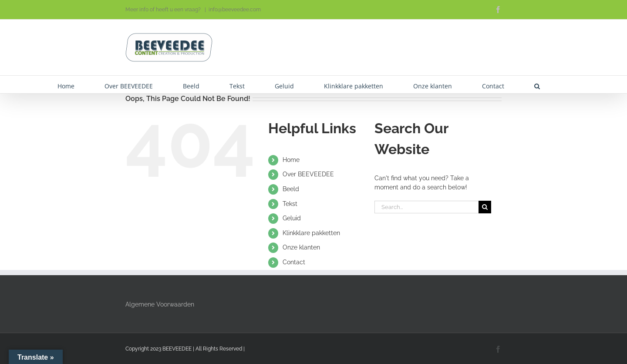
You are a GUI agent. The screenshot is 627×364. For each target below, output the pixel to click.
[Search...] (426, 207)
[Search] (485, 207)
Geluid (292, 218)
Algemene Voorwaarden (160, 304)
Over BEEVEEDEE (308, 174)
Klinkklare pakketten (311, 233)
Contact (294, 262)
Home (291, 160)
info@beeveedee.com (235, 10)
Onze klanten (301, 247)
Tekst (290, 204)
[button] (537, 84)
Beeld (291, 189)
